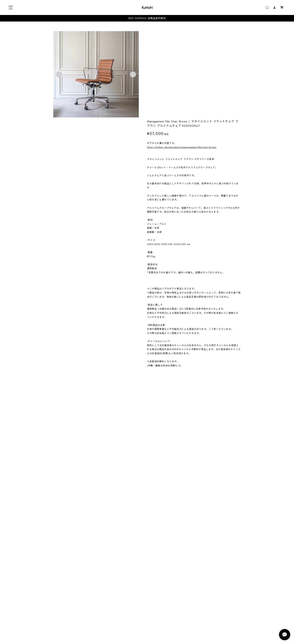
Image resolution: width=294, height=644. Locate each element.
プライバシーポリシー (147, 618)
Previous (59, 74)
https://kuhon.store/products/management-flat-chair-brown (182, 60)
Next (132, 74)
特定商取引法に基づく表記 (147, 623)
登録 (170, 604)
